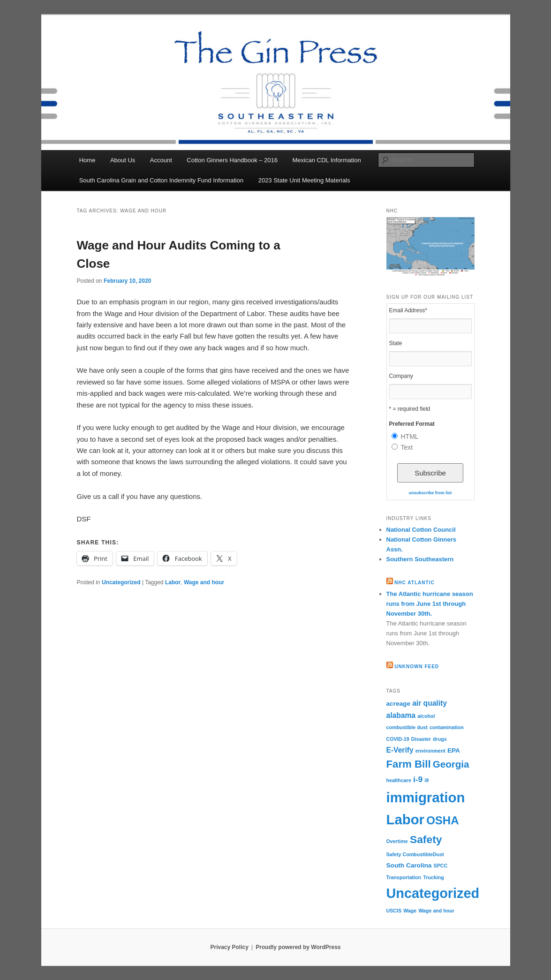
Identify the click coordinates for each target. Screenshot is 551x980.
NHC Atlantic (414, 583)
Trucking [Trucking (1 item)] (433, 877)
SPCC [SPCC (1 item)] (441, 866)
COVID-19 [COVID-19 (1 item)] (398, 739)
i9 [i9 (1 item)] (426, 780)
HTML (410, 437)
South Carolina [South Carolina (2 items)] (409, 865)
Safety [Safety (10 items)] (426, 839)
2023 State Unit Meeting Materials (304, 180)
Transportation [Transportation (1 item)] (404, 877)
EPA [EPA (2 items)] (454, 750)
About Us (123, 160)
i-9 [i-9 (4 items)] (418, 779)
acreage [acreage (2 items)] (399, 704)
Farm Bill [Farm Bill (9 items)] (409, 764)
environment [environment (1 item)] (430, 751)
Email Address (408, 310)
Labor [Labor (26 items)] (405, 819)
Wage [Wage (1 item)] (410, 911)
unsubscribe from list (430, 493)
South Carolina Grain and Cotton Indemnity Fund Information (161, 180)
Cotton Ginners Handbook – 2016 (232, 160)
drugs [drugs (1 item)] (440, 739)
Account (161, 160)
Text (407, 447)
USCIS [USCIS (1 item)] (394, 911)
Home (87, 160)
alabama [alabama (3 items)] (401, 715)
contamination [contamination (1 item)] (447, 727)
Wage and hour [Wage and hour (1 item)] (436, 911)
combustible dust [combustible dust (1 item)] (407, 727)
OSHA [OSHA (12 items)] (442, 820)
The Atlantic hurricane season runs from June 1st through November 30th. (430, 604)
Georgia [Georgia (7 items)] (451, 764)
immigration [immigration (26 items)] (426, 797)
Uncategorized (121, 582)
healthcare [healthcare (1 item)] (399, 780)
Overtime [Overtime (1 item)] (397, 841)
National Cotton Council (421, 530)
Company (401, 376)
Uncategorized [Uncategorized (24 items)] (433, 893)
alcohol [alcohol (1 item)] (426, 716)
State (396, 343)
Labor (173, 582)
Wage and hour (204, 582)
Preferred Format (412, 424)
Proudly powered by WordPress (298, 947)
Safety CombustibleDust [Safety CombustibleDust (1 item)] (415, 854)
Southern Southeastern (420, 559)
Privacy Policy (229, 947)
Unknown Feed (417, 667)
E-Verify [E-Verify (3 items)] (400, 750)
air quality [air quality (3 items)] (430, 703)
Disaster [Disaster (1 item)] (421, 739)
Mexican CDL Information (327, 160)
